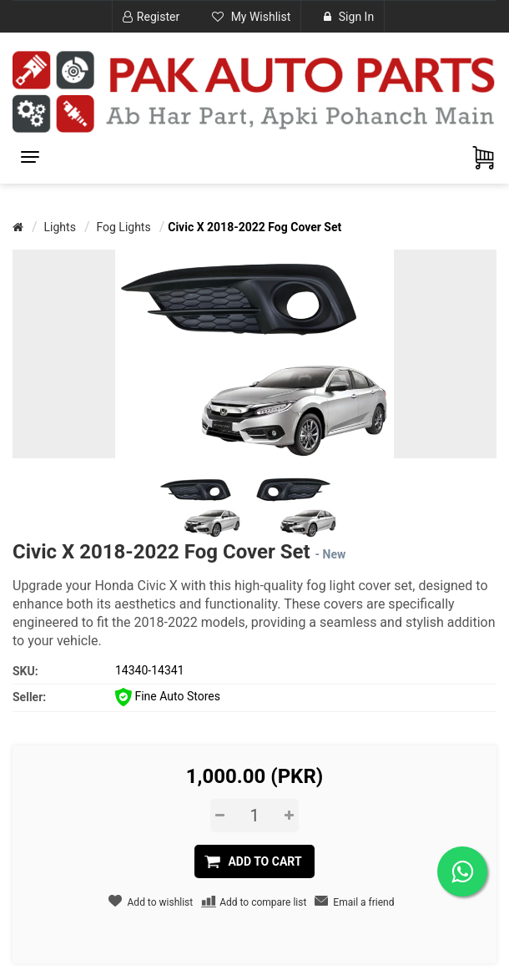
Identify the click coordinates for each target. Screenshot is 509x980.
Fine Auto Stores (168, 696)
